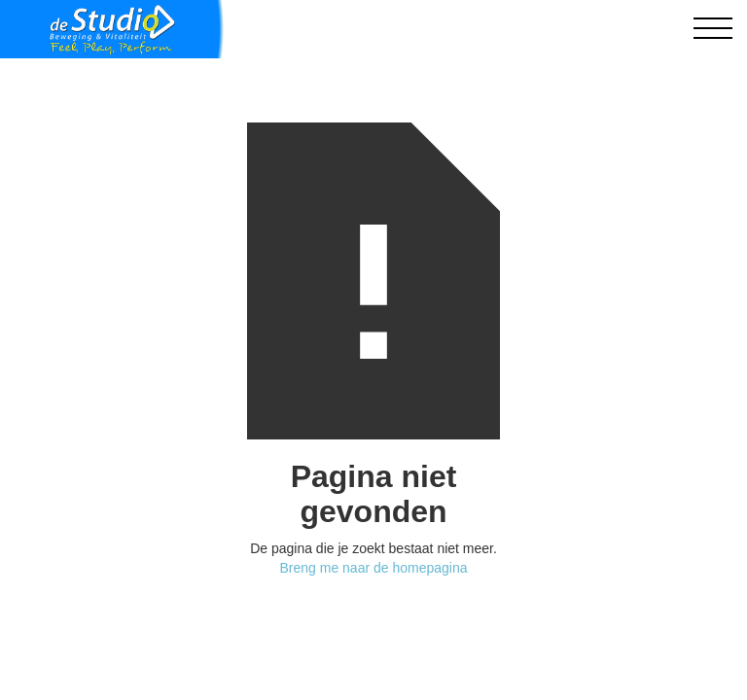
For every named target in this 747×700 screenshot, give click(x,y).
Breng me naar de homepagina (373, 568)
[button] (713, 29)
